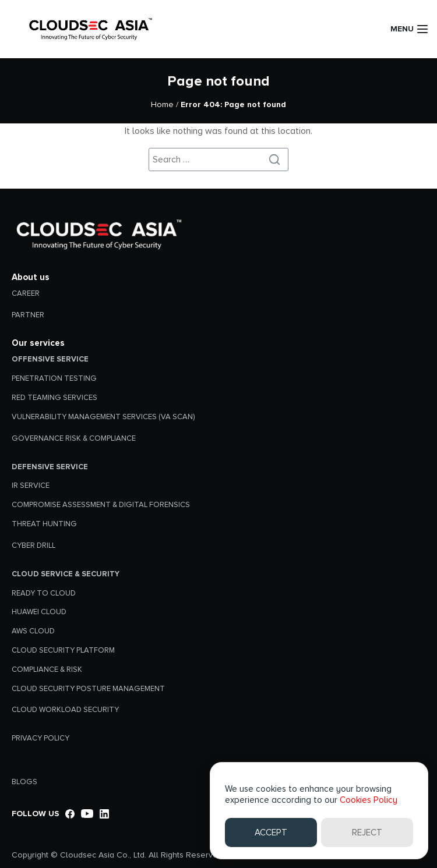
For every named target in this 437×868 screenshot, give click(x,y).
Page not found (218, 81)
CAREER (26, 293)
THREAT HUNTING (44, 524)
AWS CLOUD (33, 631)
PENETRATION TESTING (54, 378)
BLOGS (24, 782)
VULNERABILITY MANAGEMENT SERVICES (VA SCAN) (103, 417)
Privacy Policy (40, 738)
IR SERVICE (31, 486)
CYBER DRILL (34, 545)
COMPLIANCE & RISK (47, 669)
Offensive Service (50, 359)
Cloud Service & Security (66, 574)
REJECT (367, 832)
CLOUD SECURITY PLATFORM (63, 650)
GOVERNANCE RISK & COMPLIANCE (74, 438)
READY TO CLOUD (44, 593)
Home (162, 104)
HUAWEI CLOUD (39, 612)
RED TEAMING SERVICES (54, 398)
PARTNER (28, 315)
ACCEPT (271, 832)
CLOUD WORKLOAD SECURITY (65, 710)
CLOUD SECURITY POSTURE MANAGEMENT (88, 689)
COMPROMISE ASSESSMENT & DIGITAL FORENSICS (101, 505)
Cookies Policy (369, 800)
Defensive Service (50, 467)
